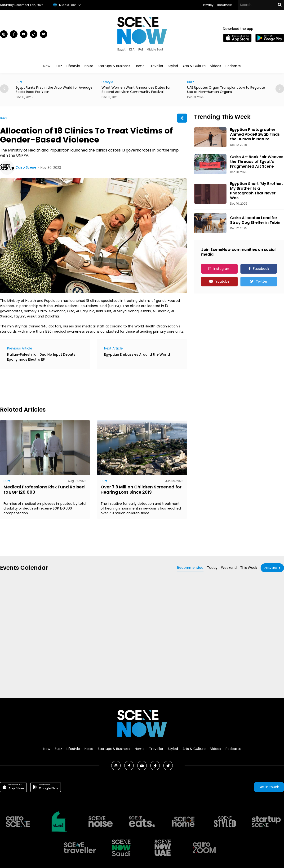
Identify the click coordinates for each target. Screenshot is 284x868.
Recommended (190, 568)
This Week (249, 568)
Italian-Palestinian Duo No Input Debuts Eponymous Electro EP (41, 357)
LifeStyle (107, 82)
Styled (173, 66)
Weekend (229, 568)
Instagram (222, 269)
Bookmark (224, 5)
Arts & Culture (194, 66)
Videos (216, 66)
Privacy (208, 5)
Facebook (261, 269)
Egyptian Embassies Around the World (137, 354)
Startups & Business (114, 66)
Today (212, 568)
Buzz (58, 66)
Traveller (156, 66)
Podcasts (233, 66)
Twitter (262, 281)
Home (140, 66)
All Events (271, 568)
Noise (89, 66)
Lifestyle (73, 66)
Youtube (222, 281)
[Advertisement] (86, 387)
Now (47, 66)
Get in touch (269, 787)
